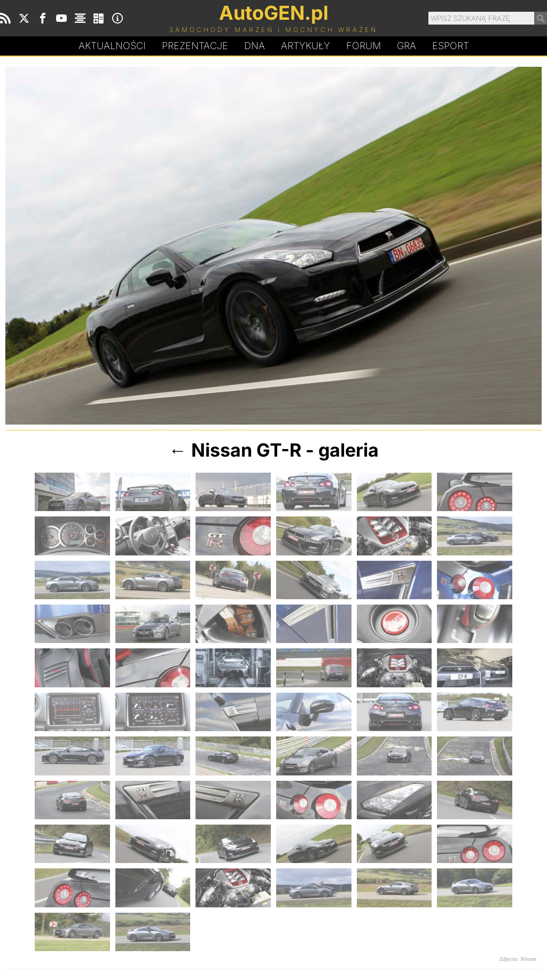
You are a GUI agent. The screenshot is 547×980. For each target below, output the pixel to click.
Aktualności (112, 46)
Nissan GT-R (246, 450)
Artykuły (306, 46)
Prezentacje (195, 46)
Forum (364, 46)
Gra (407, 46)
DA (255, 46)
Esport (451, 46)
